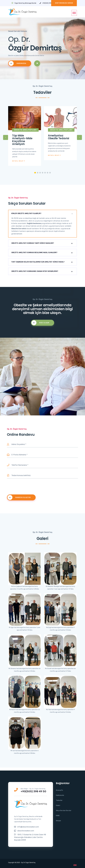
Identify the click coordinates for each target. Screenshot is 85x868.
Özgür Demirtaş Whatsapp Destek (24, 3)
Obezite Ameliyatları (25, 130)
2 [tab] (38, 173)
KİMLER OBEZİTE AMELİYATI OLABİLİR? (26, 213)
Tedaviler (59, 800)
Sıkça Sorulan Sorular (64, 811)
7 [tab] (50, 173)
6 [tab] (48, 173)
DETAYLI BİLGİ (19, 161)
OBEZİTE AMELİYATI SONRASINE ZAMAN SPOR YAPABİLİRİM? (35, 271)
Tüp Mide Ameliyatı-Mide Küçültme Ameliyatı (22, 140)
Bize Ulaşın (40, 323)
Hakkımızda (17, 63)
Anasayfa (59, 790)
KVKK (58, 816)
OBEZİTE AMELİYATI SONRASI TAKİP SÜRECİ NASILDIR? (33, 243)
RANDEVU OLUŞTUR (19, 497)
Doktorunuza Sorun (64, 3)
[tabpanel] (25, 137)
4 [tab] (43, 173)
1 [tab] (35, 173)
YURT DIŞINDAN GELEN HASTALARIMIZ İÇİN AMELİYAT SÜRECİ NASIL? (38, 262)
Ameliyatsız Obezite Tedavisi (59, 137)
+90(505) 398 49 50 (48, 3)
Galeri (58, 805)
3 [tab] (40, 173)
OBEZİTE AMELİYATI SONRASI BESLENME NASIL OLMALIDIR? (34, 253)
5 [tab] (45, 173)
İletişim (58, 821)
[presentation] (22, 487)
